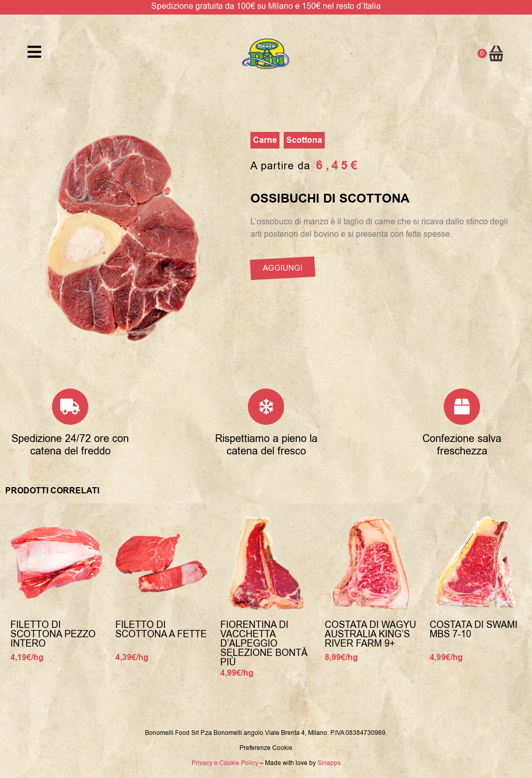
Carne (265, 140)
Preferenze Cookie (266, 748)
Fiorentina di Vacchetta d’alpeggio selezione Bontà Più (264, 643)
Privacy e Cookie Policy (225, 763)
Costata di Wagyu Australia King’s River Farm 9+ (370, 634)
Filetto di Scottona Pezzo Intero (53, 634)
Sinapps (329, 763)
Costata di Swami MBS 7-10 (474, 629)
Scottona (304, 140)
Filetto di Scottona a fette (161, 629)
